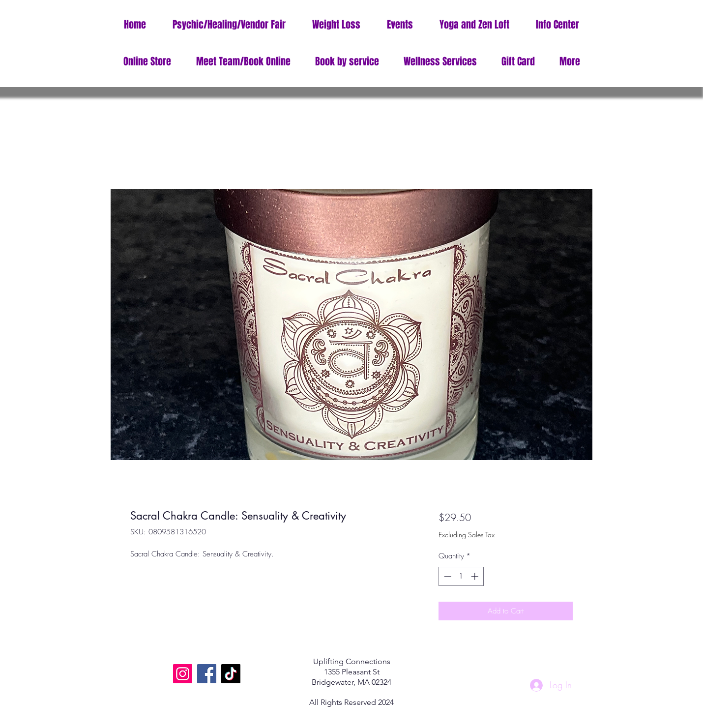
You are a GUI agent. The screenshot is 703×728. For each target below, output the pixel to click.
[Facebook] (207, 674)
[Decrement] (447, 576)
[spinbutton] (461, 576)
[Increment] (476, 576)
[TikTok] (231, 674)
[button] (557, 25)
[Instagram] (183, 674)
